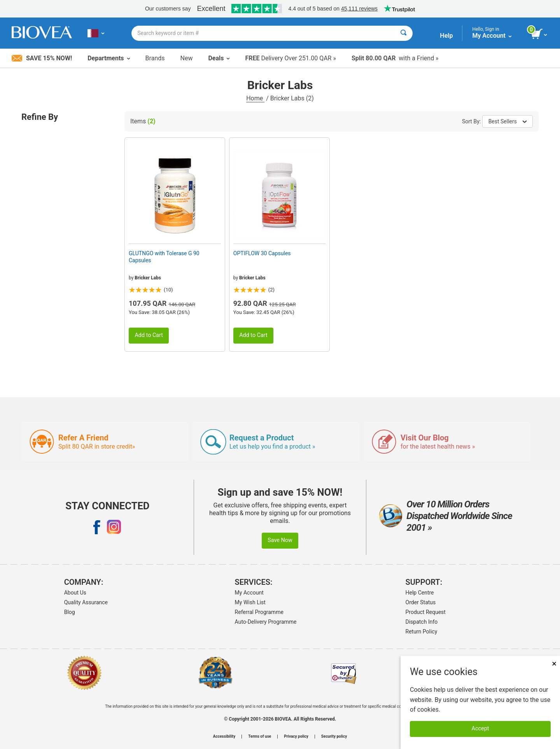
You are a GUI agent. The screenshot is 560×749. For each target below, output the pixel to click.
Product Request (426, 612)
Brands (155, 58)
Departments (108, 58)
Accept (480, 729)
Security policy (334, 737)
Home (255, 98)
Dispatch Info (422, 622)
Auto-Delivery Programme (266, 622)
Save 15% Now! (42, 58)
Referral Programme (259, 612)
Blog (70, 612)
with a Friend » (395, 58)
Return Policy (422, 631)
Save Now (280, 540)
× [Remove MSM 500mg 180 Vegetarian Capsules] (554, 664)
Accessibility (224, 737)
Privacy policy (296, 737)
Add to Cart (149, 335)
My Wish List (250, 602)
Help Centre (420, 593)
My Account (249, 593)
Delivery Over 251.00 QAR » (290, 58)
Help (446, 36)
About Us (75, 593)
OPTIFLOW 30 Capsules (262, 253)
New (187, 58)
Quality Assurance (86, 602)
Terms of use (260, 737)
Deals (219, 58)
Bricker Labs (148, 278)
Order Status (421, 602)
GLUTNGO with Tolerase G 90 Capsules (164, 257)
